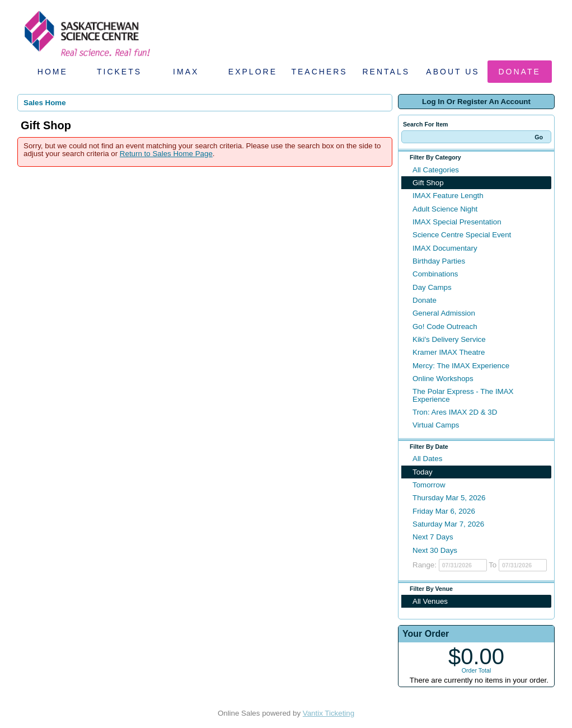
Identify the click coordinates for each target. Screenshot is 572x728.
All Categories (436, 170)
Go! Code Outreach (445, 327)
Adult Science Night (445, 209)
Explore (253, 72)
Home (53, 72)
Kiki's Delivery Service (449, 339)
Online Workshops (443, 379)
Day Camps (432, 287)
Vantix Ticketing (329, 713)
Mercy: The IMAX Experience (461, 366)
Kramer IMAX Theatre (449, 352)
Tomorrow (429, 485)
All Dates (427, 459)
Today (423, 472)
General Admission (444, 313)
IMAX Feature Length (448, 196)
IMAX (186, 72)
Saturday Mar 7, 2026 (448, 524)
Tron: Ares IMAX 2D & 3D (455, 412)
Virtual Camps (436, 425)
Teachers (319, 72)
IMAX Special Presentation (457, 222)
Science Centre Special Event (462, 235)
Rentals (386, 72)
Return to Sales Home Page (166, 154)
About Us (453, 72)
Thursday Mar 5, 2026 (449, 498)
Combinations (435, 274)
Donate (520, 72)
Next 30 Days (435, 550)
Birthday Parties (439, 261)
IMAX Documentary (445, 248)
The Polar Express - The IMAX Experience (463, 395)
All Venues (430, 601)
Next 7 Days (433, 537)
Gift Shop (428, 183)
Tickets (119, 72)
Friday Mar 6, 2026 (444, 511)
